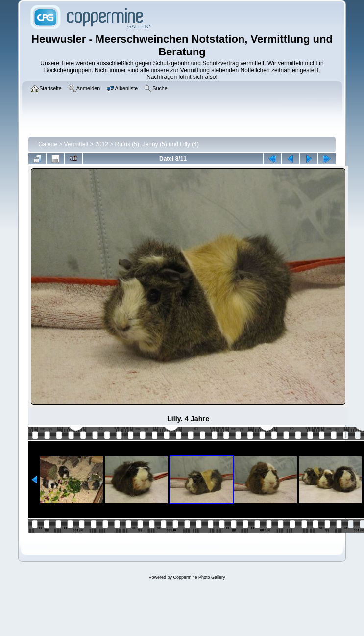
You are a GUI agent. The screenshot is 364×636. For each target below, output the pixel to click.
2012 (102, 144)
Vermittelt (76, 144)
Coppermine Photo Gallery (199, 577)
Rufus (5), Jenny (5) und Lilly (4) (157, 144)
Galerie (48, 144)
